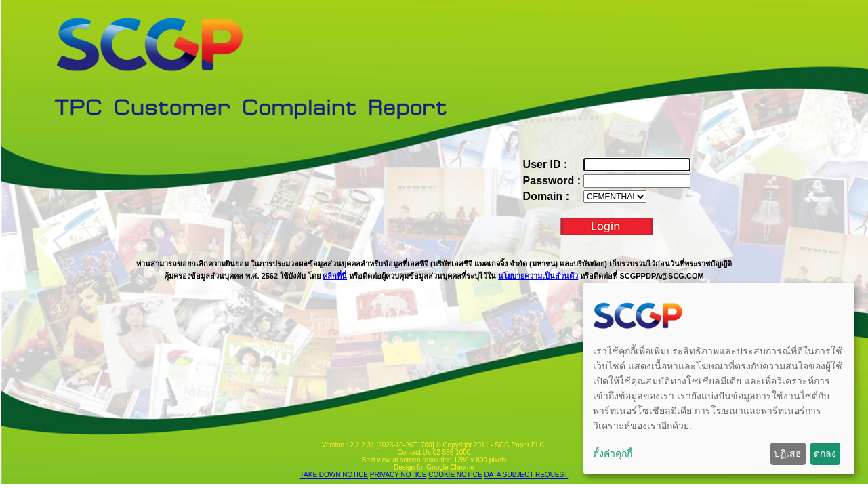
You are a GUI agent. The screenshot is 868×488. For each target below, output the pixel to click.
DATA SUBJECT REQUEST (526, 475)
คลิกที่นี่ (335, 276)
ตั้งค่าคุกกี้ (613, 453)
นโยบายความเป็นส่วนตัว (538, 276)
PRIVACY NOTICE (398, 475)
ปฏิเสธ (788, 453)
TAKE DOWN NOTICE (334, 475)
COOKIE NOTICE (455, 475)
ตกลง (825, 453)
